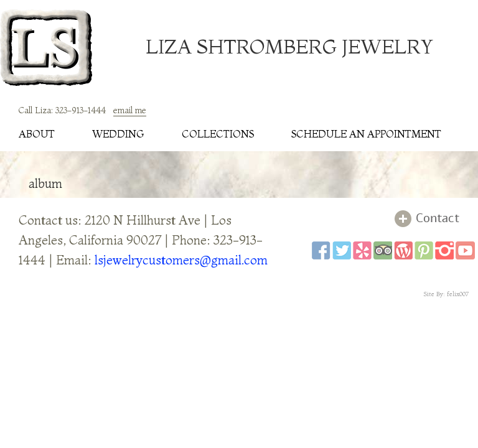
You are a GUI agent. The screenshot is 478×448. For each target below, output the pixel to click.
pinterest (424, 250)
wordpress (403, 250)
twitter (342, 250)
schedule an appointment (366, 134)
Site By (433, 294)
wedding (118, 134)
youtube (465, 250)
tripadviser (383, 250)
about (37, 134)
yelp (362, 250)
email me (130, 110)
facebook (321, 250)
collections (218, 134)
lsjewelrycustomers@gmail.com (181, 260)
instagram (444, 250)
